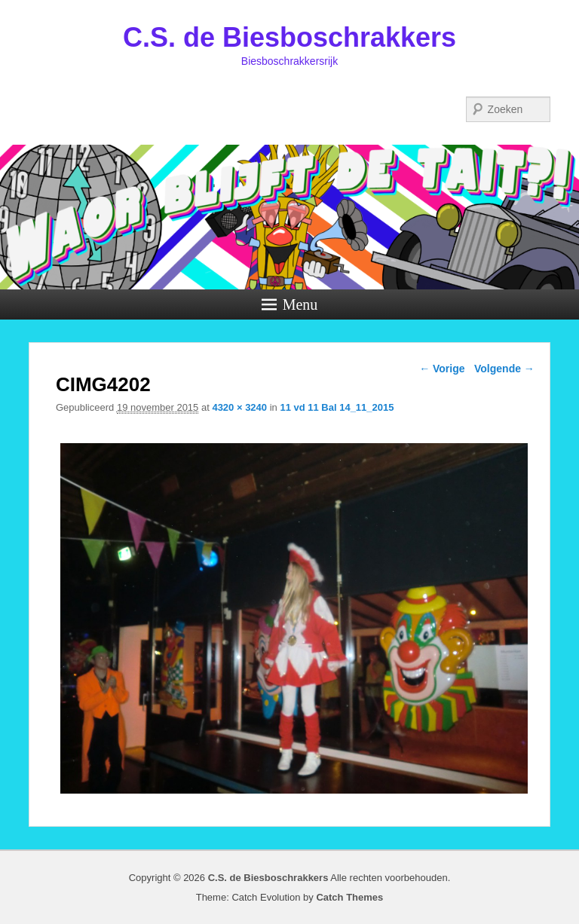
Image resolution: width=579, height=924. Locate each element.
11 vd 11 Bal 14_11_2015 (337, 407)
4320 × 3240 (239, 407)
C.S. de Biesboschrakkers (289, 37)
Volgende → (504, 369)
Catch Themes (349, 897)
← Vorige (442, 369)
